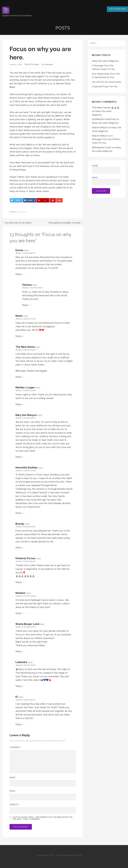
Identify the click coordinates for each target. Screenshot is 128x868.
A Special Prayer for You (105, 86)
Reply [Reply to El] (19, 724)
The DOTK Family (32, 64)
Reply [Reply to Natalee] (19, 613)
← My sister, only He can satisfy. (17, 223)
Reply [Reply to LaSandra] (19, 686)
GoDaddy (87, 855)
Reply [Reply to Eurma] (19, 274)
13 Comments (47, 64)
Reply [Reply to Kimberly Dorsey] (19, 582)
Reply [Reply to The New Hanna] (19, 377)
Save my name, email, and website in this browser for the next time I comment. (42, 818)
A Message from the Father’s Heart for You (106, 139)
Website (14, 805)
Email (13, 791)
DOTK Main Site (117, 9)
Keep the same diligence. (105, 61)
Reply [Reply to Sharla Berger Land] (19, 651)
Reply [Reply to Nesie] (19, 336)
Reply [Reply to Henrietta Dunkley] (19, 513)
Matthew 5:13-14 (46, 83)
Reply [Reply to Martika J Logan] (19, 404)
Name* (106, 169)
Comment (15, 747)
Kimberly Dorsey (25, 558)
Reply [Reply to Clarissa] (25, 305)
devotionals (23, 212)
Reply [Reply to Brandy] (19, 548)
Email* (106, 181)
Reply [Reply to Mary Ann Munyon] (19, 457)
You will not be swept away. (107, 82)
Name (12, 778)
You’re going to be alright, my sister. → (65, 223)
